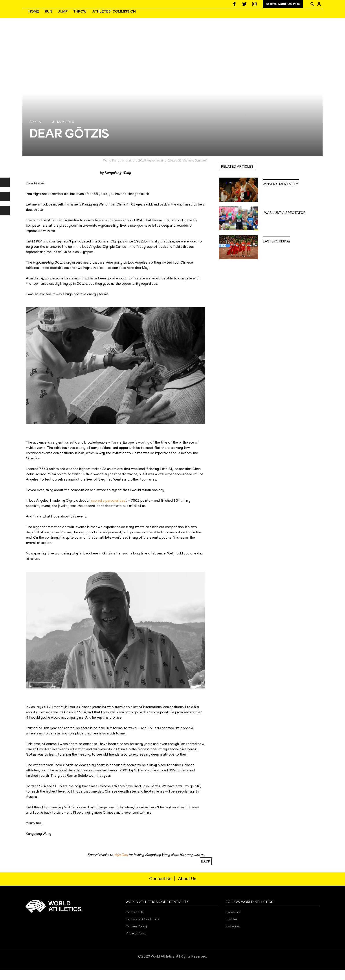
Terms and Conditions (142, 930)
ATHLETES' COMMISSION (180, 17)
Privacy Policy (136, 944)
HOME (100, 17)
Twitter (231, 930)
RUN (115, 17)
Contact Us (160, 889)
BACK (206, 872)
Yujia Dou (121, 865)
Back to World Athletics (283, 4)
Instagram (233, 937)
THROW (146, 17)
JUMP (129, 17)
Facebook (233, 922)
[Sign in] (319, 4)
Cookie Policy (136, 937)
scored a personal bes (108, 511)
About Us (187, 889)
